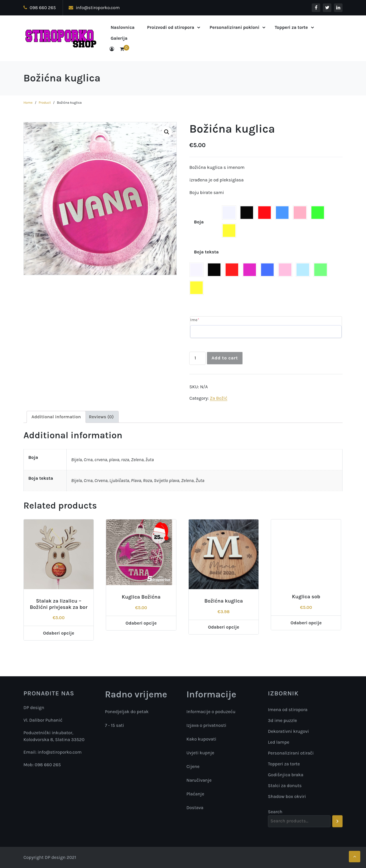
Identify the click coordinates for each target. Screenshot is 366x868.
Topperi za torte (291, 27)
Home (28, 103)
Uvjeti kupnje (200, 754)
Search (275, 814)
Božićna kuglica (224, 601)
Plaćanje (195, 795)
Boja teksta (206, 252)
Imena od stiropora (288, 723)
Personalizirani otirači (291, 766)
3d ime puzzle (282, 734)
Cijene (193, 767)
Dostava (195, 808)
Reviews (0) (101, 417)
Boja (199, 222)
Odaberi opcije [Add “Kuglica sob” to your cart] (306, 623)
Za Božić (219, 398)
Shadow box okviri (287, 810)
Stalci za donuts (285, 799)
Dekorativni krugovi (288, 745)
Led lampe (279, 756)
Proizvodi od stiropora (171, 27)
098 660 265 (40, 8)
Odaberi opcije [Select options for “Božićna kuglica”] (224, 627)
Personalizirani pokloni (234, 27)
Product (45, 103)
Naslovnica (123, 27)
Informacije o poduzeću (211, 712)
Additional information (56, 417)
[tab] (56, 417)
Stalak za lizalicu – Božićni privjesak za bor (59, 604)
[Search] (338, 823)
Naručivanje (199, 781)
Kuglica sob (306, 597)
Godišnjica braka (286, 788)
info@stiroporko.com (94, 8)
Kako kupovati (201, 740)
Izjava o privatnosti (206, 726)
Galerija (119, 38)
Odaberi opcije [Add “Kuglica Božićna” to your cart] (141, 623)
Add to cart (225, 358)
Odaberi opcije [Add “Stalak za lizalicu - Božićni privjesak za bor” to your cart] (59, 633)
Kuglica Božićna (141, 597)
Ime (195, 320)
